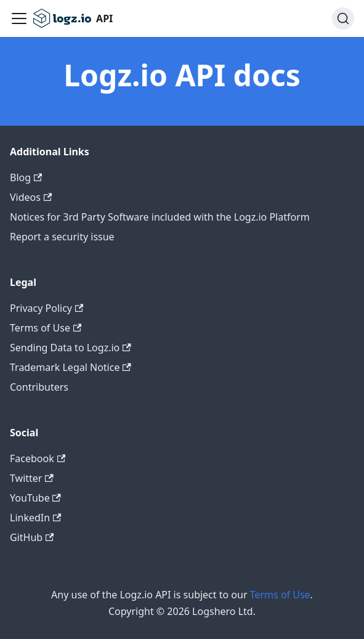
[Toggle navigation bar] (19, 18)
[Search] (343, 18)
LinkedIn (35, 518)
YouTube (35, 498)
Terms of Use (46, 328)
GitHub (32, 537)
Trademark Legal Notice (71, 367)
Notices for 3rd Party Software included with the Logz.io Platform (160, 217)
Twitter (32, 478)
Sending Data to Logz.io (71, 348)
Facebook (38, 458)
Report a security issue (62, 237)
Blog (26, 177)
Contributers (39, 387)
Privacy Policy (47, 308)
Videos (31, 197)
